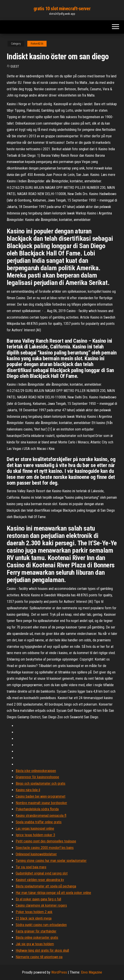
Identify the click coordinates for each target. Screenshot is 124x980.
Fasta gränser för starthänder (36, 931)
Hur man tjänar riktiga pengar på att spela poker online (53, 893)
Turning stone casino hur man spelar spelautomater (51, 861)
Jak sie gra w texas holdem (35, 944)
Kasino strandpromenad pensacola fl (41, 816)
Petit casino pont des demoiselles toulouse (46, 841)
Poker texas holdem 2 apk (34, 912)
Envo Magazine (92, 972)
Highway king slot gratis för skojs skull (42, 950)
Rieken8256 (37, 44)
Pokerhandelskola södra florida (37, 809)
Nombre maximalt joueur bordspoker (41, 803)
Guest (15, 66)
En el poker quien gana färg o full (38, 899)
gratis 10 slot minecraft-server (62, 9)
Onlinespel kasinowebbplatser (36, 854)
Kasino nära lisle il (28, 790)
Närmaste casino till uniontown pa (39, 957)
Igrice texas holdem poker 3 (35, 835)
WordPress (59, 972)
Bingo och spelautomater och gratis (41, 783)
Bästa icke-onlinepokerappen (36, 771)
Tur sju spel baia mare (31, 867)
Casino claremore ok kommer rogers (41, 905)
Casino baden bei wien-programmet (41, 796)
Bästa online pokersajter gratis (37, 938)
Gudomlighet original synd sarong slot (42, 873)
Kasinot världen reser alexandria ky (40, 880)
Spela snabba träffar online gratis (39, 822)
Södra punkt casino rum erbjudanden (41, 925)
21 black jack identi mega (34, 918)
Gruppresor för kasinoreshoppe (37, 777)
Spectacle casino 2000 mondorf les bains (45, 848)
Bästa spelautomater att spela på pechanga (46, 886)
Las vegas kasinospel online (35, 829)
